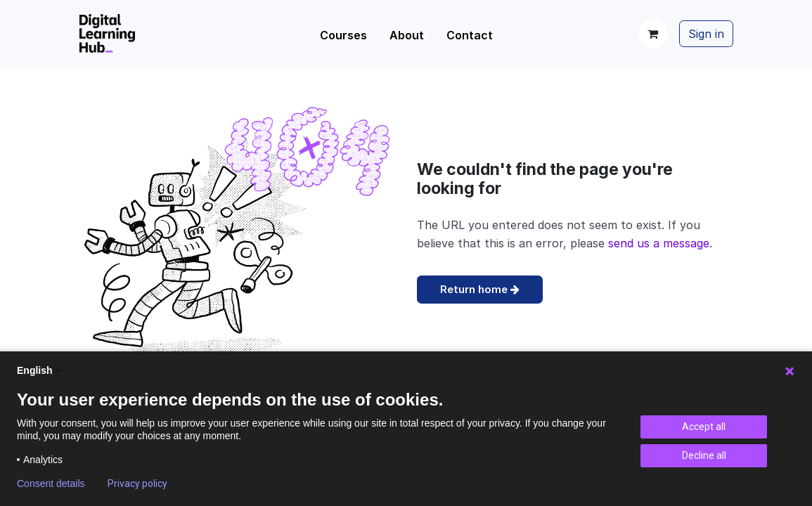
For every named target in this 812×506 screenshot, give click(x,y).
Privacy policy (137, 484)
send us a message (659, 243)
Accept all (704, 427)
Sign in (706, 34)
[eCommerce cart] (653, 34)
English (40, 370)
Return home (480, 289)
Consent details (51, 484)
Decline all (704, 455)
